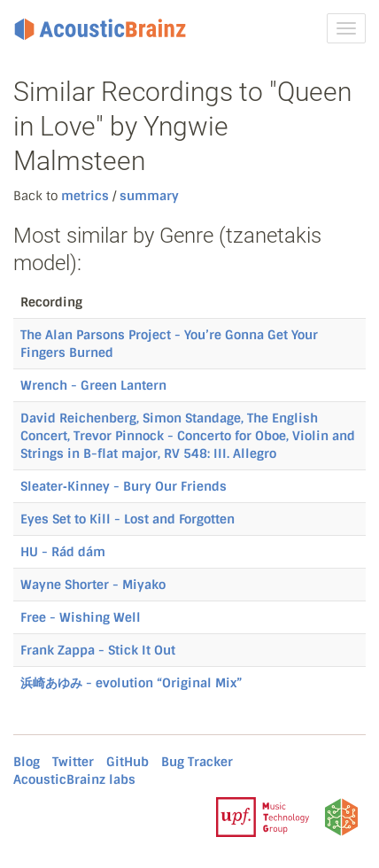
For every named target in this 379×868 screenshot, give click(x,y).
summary (147, 196)
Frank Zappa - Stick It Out (98, 650)
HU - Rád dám (63, 552)
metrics (85, 196)
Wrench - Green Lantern (93, 385)
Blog (27, 762)
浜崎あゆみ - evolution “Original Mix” (131, 683)
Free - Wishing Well (81, 617)
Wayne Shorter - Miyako (93, 585)
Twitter (73, 762)
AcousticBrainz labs (74, 779)
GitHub (128, 762)
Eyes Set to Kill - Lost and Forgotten (128, 519)
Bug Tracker (197, 762)
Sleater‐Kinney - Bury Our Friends (124, 486)
